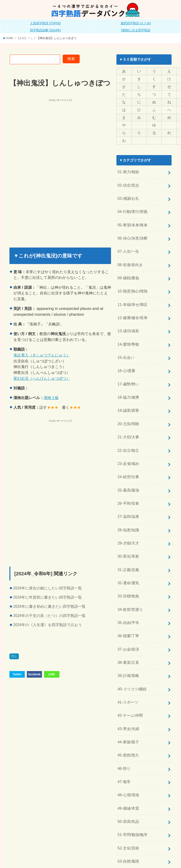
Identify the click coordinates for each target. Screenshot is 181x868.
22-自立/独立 (128, 430)
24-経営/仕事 (128, 455)
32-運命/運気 (128, 555)
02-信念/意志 (128, 182)
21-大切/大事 (128, 418)
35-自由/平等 (128, 592)
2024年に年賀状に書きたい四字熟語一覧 (47, 598)
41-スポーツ (127, 667)
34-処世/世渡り (129, 580)
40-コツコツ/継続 (131, 654)
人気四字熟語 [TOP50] (45, 24)
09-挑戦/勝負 (128, 269)
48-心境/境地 (128, 754)
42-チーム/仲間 (129, 679)
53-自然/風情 (128, 816)
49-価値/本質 (128, 766)
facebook (35, 675)
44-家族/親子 (128, 704)
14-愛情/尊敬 (128, 331)
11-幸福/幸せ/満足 (132, 294)
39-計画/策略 (128, 642)
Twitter (17, 675)
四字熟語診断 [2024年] (45, 31)
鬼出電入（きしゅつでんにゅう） (42, 356)
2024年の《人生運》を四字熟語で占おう (47, 626)
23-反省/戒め (128, 443)
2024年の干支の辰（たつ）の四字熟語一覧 (49, 617)
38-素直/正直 (128, 630)
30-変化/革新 (128, 530)
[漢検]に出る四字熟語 (136, 31)
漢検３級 (51, 399)
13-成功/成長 (128, 318)
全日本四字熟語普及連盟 (157, 857)
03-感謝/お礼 (128, 194)
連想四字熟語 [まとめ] (136, 24)
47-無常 (123, 742)
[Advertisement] (58, 136)
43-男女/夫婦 (128, 692)
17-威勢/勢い (128, 368)
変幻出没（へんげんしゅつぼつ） (42, 379)
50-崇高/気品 (128, 779)
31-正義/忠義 (128, 542)
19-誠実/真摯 (128, 393)
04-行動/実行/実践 (132, 206)
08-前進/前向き (129, 256)
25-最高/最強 (128, 468)
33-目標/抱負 (128, 567)
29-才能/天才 (128, 518)
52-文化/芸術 (128, 804)
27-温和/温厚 (128, 493)
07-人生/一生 (128, 244)
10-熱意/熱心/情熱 (132, 281)
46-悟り (123, 729)
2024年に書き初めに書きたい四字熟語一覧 (49, 607)
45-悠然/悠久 (128, 717)
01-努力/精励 (128, 169)
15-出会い (125, 343)
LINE (52, 675)
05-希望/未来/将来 (132, 219)
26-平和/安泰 (128, 480)
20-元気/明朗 (128, 406)
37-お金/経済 (128, 617)
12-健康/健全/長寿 (132, 306)
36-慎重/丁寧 (128, 605)
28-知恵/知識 (128, 505)
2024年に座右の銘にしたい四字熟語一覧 (47, 589)
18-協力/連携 (128, 381)
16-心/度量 (126, 356)
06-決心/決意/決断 (132, 231)
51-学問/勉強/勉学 (132, 791)
